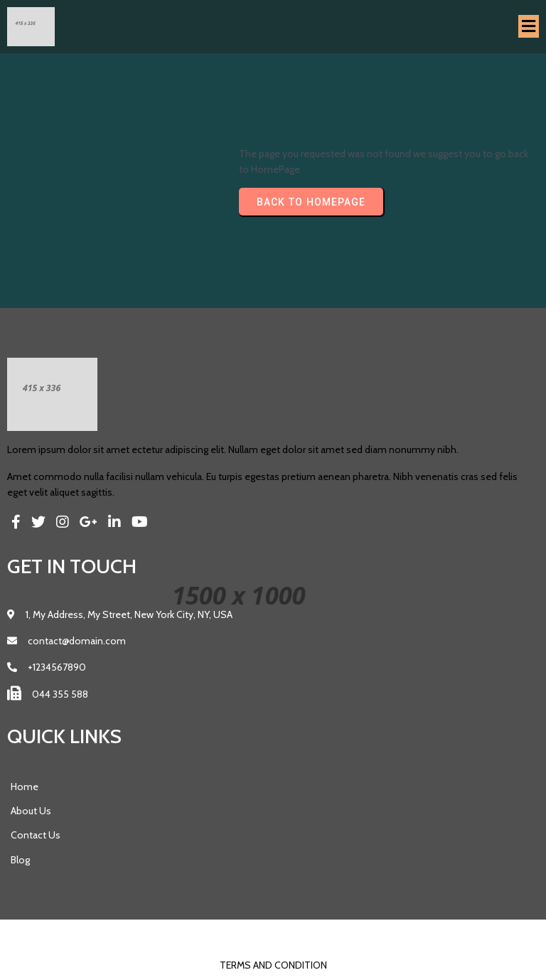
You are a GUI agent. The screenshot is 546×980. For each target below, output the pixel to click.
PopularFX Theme (304, 934)
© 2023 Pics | (230, 934)
